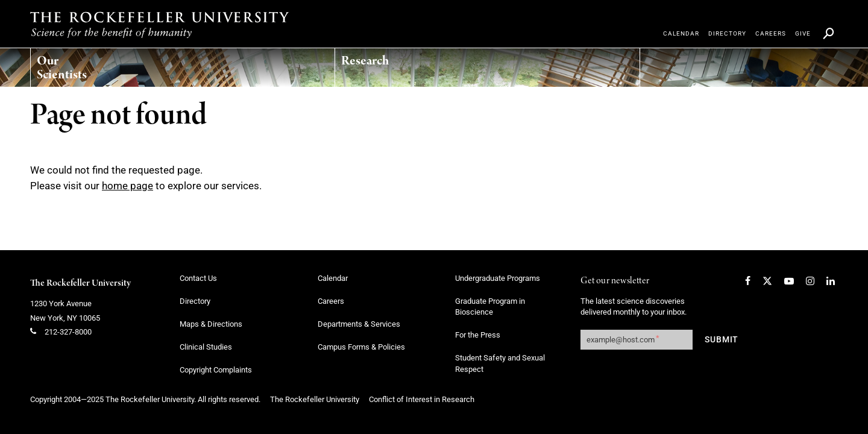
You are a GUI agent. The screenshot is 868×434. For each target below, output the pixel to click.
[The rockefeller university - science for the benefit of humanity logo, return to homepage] (160, 25)
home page (127, 186)
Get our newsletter (615, 281)
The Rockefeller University (80, 283)
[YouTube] (789, 281)
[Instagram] (810, 281)
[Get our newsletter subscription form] (637, 340)
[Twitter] (767, 281)
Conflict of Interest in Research (422, 399)
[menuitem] (88, 64)
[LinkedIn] (831, 281)
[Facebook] (748, 281)
